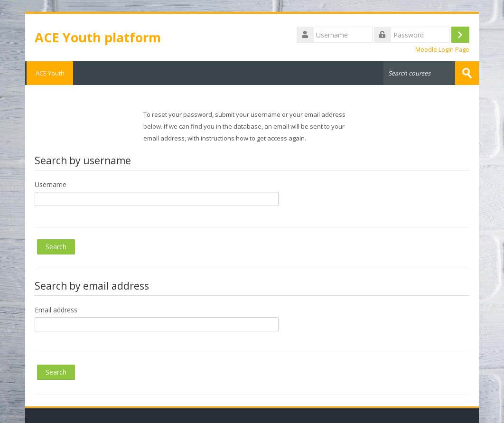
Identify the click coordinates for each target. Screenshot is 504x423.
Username (51, 184)
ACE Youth (49, 73)
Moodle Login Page (442, 50)
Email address (56, 310)
